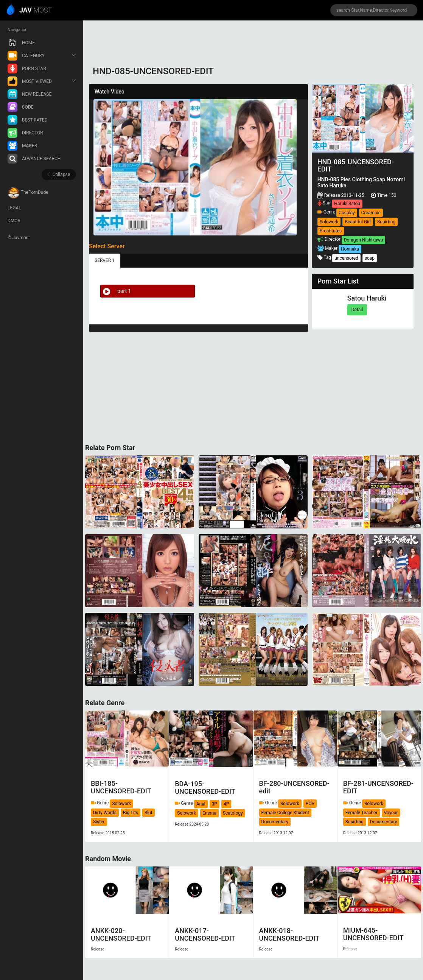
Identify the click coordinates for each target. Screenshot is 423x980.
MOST (30, 11)
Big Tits (131, 813)
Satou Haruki (367, 298)
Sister (99, 822)
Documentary (275, 822)
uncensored (346, 258)
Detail (357, 310)
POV (310, 804)
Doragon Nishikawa (364, 240)
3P (215, 804)
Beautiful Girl (358, 222)
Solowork (329, 222)
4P (226, 804)
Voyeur (391, 813)
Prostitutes (331, 231)
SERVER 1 (105, 260)
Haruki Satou (347, 204)
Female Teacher (362, 813)
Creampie (371, 213)
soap (370, 258)
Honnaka (350, 249)
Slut (149, 813)
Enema (209, 813)
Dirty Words (105, 813)
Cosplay (347, 213)
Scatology (233, 813)
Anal (201, 804)
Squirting (386, 222)
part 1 (116, 291)
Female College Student (285, 813)
